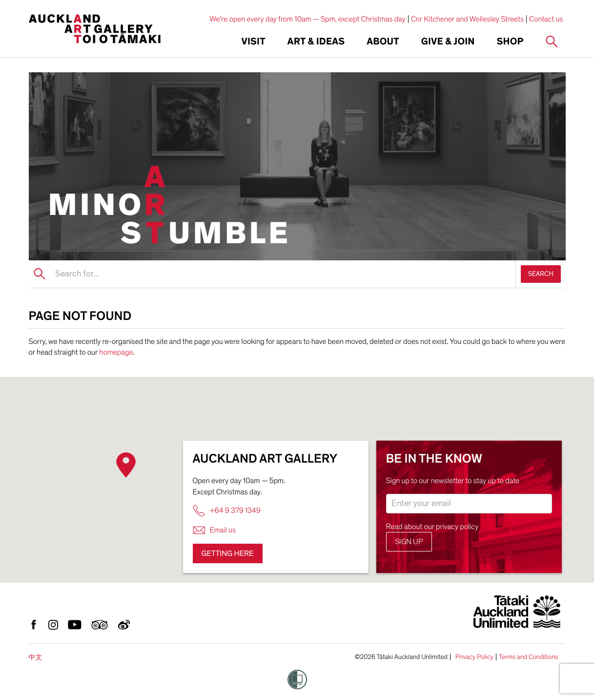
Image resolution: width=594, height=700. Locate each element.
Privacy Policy (474, 657)
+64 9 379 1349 (227, 511)
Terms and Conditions (529, 657)
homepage (116, 352)
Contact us (546, 19)
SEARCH (541, 274)
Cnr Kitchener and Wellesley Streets (467, 19)
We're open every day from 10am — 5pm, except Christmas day (307, 19)
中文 (36, 657)
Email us (215, 530)
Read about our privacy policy (432, 527)
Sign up (409, 542)
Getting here (228, 553)
